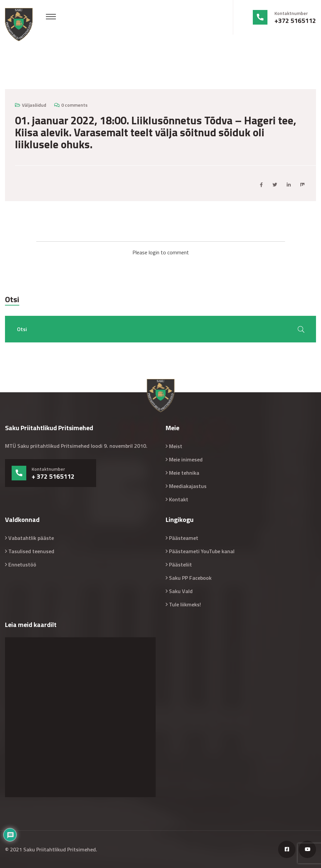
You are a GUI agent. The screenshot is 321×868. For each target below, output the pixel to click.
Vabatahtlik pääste (31, 538)
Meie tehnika (184, 473)
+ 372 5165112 (53, 476)
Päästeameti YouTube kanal (202, 551)
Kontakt (179, 499)
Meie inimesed (186, 459)
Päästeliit (180, 564)
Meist (176, 446)
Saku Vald (181, 591)
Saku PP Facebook (190, 578)
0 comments (74, 105)
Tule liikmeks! (185, 604)
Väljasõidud (34, 105)
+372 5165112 (295, 21)
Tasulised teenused (31, 551)
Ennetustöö (22, 564)
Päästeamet (184, 538)
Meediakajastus (188, 486)
